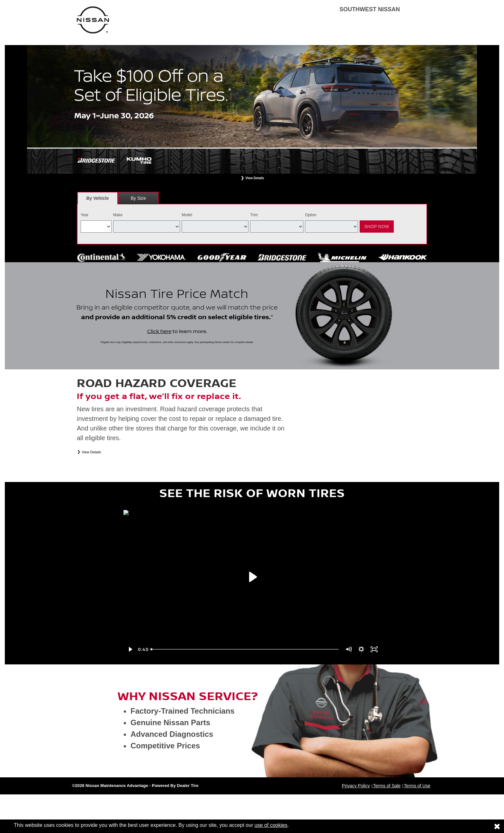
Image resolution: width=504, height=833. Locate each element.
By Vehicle (98, 200)
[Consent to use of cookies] (497, 826)
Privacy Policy (356, 786)
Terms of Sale (387, 786)
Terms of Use (417, 786)
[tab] (98, 198)
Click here (159, 331)
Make (118, 215)
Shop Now (377, 227)
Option (311, 215)
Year (85, 215)
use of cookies (271, 825)
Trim (254, 215)
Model (187, 215)
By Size (138, 198)
